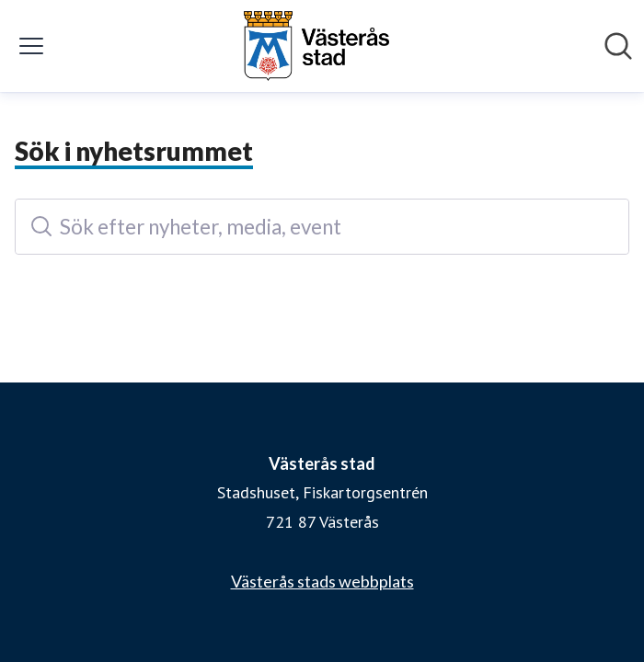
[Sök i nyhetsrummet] (618, 46)
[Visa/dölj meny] (31, 46)
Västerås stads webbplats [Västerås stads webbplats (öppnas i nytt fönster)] (322, 581)
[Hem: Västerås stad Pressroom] (316, 46)
